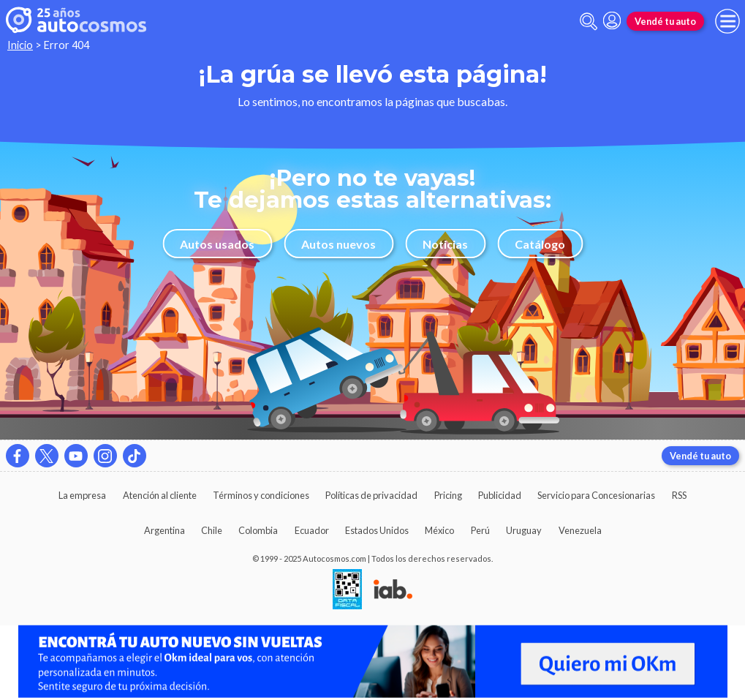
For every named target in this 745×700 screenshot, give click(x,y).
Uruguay (524, 530)
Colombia (258, 530)
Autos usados (217, 244)
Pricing (448, 495)
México (439, 530)
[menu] (727, 21)
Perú (480, 530)
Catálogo (540, 244)
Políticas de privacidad (371, 495)
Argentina (164, 530)
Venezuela (580, 530)
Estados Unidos (377, 530)
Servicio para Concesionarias (596, 495)
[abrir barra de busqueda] (589, 22)
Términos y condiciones (261, 495)
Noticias (445, 244)
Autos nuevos (339, 244)
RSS (679, 495)
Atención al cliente (160, 495)
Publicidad (500, 495)
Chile (212, 530)
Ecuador (312, 530)
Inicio (20, 45)
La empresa (82, 495)
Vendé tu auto (665, 21)
